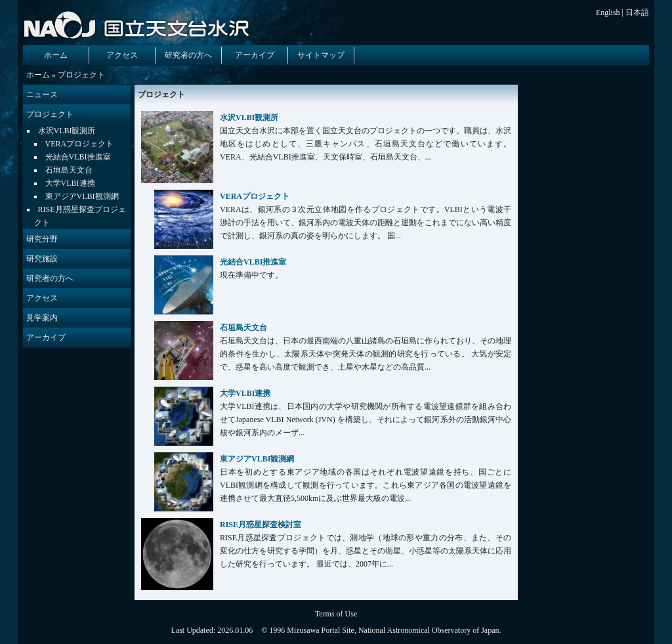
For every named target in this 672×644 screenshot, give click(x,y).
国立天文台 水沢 (139, 24)
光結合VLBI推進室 (78, 157)
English (608, 12)
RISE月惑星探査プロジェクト (80, 216)
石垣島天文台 (69, 170)
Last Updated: (194, 630)
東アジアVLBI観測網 (82, 196)
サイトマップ (321, 55)
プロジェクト (50, 114)
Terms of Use (336, 614)
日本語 (637, 12)
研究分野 (42, 239)
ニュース (42, 95)
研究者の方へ (188, 55)
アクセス (122, 55)
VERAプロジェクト (80, 144)
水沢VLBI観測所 (67, 131)
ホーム (56, 55)
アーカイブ (255, 55)
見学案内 (42, 318)
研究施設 (42, 259)
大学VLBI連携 (70, 183)
